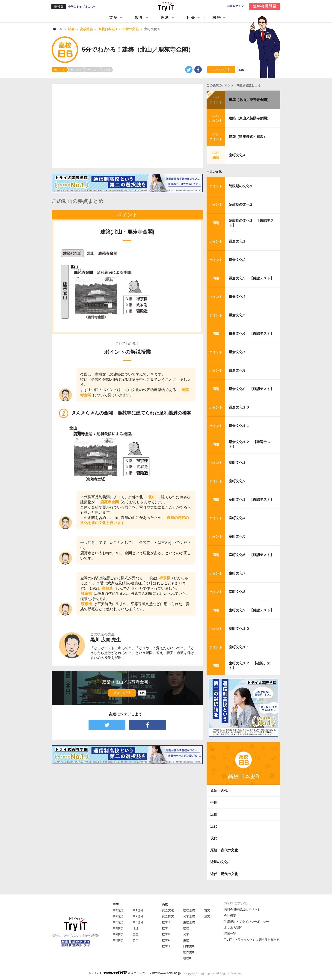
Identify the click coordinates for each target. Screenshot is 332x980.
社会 (191, 18)
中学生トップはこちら (82, 7)
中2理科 (138, 916)
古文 (207, 910)
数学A (166, 940)
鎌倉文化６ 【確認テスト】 (251, 333)
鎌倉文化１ (237, 241)
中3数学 (118, 940)
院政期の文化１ (241, 186)
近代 (214, 826)
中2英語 (118, 916)
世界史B (189, 952)
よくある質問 (233, 928)
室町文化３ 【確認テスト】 (251, 499)
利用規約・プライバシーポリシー (247, 922)
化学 (186, 934)
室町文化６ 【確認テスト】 (251, 555)
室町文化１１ (239, 647)
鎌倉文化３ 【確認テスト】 (251, 278)
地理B (187, 958)
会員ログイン (235, 6)
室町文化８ (237, 592)
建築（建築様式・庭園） (248, 137)
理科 (165, 18)
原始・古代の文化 (224, 850)
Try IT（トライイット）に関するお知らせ (252, 940)
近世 (214, 814)
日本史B (189, 946)
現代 (214, 838)
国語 (217, 18)
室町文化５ (237, 536)
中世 (214, 803)
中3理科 (138, 922)
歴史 (136, 934)
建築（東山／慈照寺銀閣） (249, 118)
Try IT (166, 6)
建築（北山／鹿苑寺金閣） (249, 100)
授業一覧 (230, 934)
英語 (114, 18)
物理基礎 (189, 910)
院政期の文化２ (241, 204)
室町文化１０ (239, 629)
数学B (166, 946)
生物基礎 (189, 922)
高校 (165, 904)
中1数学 (118, 928)
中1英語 (118, 910)
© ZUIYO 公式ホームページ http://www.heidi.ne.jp (135, 973)
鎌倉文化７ (237, 352)
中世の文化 (214, 172)
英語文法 (168, 910)
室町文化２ (237, 481)
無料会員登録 (265, 6)
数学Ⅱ (166, 928)
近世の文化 (219, 862)
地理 (136, 928)
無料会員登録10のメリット (242, 910)
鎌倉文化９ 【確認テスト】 (251, 389)
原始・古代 (219, 791)
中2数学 (118, 934)
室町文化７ (237, 573)
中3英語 (118, 922)
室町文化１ (237, 463)
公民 (136, 940)
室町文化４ (237, 155)
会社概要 (230, 916)
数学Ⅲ (166, 934)
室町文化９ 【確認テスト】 (251, 610)
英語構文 (168, 916)
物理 (186, 928)
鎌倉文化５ (237, 315)
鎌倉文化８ (237, 370)
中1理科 (138, 910)
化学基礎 (189, 916)
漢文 (207, 916)
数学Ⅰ (166, 922)
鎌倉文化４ (237, 297)
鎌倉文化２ (237, 260)
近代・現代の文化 (224, 874)
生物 (186, 940)
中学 (116, 904)
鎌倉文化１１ (239, 426)
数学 (139, 18)
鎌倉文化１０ (239, 407)
